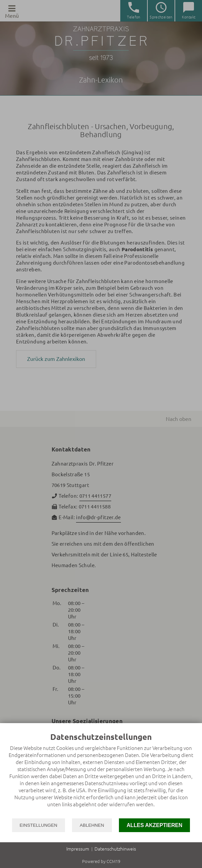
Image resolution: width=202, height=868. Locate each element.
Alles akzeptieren (155, 825)
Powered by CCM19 (101, 861)
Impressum (78, 849)
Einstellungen (39, 825)
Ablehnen (92, 825)
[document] (101, 775)
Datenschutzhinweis (115, 849)
